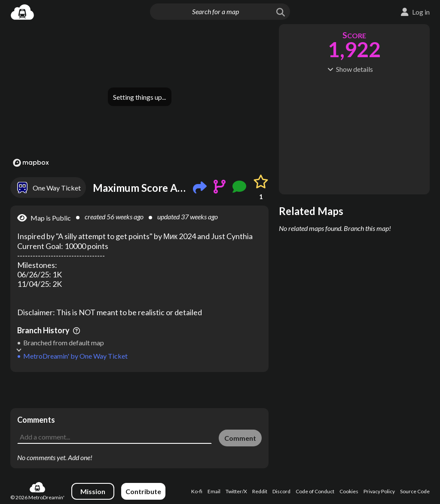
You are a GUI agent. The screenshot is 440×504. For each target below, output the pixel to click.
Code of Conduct (315, 491)
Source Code (415, 491)
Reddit (260, 491)
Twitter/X (236, 491)
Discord (281, 491)
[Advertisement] (139, 390)
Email (214, 491)
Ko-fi (197, 491)
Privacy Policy (379, 491)
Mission (93, 491)
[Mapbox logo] (31, 163)
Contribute (143, 491)
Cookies (349, 491)
